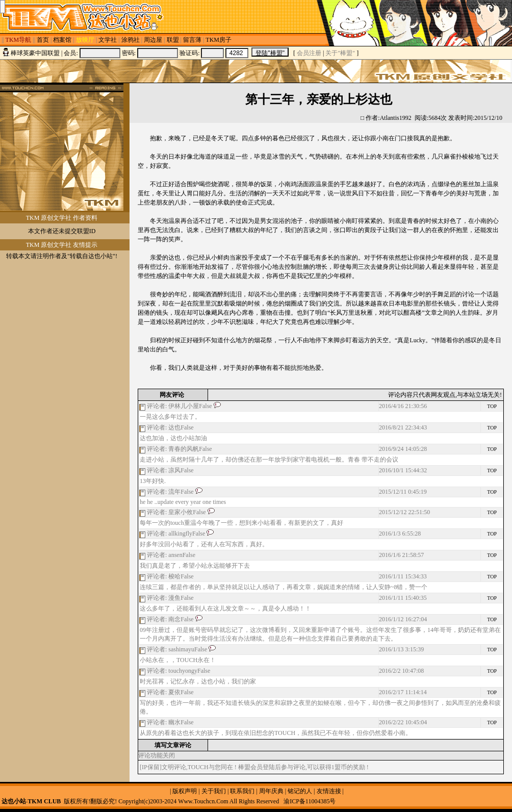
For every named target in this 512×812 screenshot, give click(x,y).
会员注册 (309, 53)
